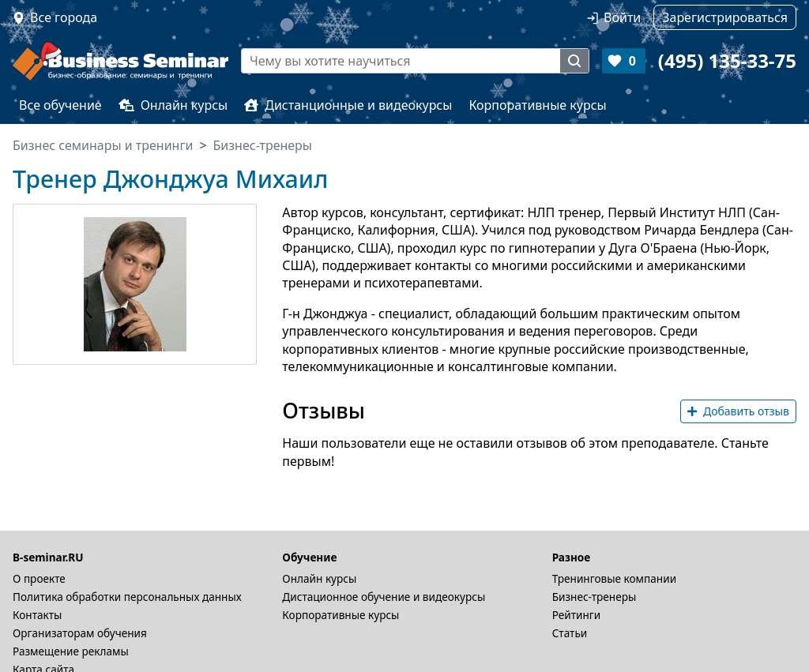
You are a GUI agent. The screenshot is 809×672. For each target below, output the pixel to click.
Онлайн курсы (173, 105)
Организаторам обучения (80, 633)
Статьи (570, 633)
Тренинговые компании (614, 578)
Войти (622, 17)
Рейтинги (577, 615)
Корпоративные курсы (537, 105)
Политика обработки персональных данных (127, 597)
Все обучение (60, 105)
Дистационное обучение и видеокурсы (384, 597)
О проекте (39, 578)
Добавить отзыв (738, 411)
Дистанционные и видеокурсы (348, 105)
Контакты (37, 615)
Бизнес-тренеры (595, 597)
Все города (64, 17)
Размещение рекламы (71, 651)
